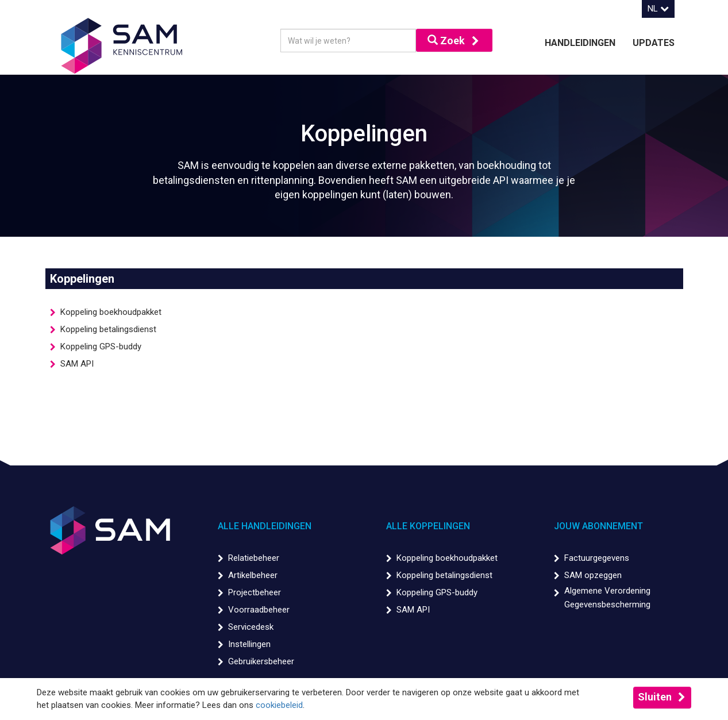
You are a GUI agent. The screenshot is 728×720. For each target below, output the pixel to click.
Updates (654, 43)
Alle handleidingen (265, 526)
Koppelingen (82, 279)
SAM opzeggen (593, 575)
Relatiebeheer (254, 558)
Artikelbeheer (253, 575)
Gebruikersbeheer (261, 661)
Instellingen (249, 644)
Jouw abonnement (598, 526)
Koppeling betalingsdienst (108, 329)
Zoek (446, 41)
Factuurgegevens (597, 558)
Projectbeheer (255, 592)
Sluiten (655, 697)
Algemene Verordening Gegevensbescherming (607, 598)
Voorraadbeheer (259, 610)
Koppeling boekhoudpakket (111, 312)
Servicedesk (251, 627)
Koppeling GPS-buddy (101, 346)
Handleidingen (580, 43)
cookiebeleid (279, 705)
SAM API (77, 364)
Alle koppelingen (428, 526)
